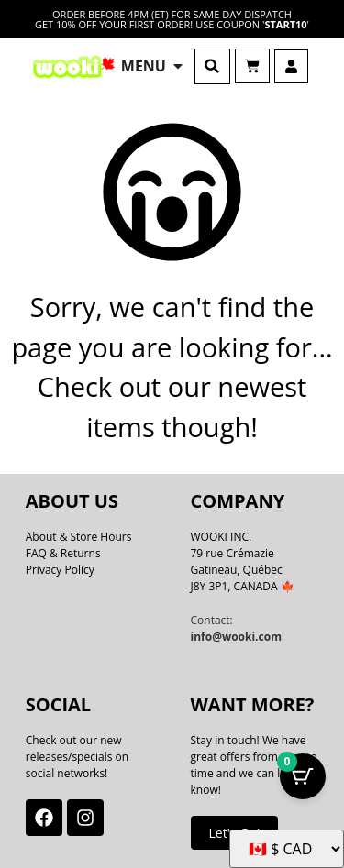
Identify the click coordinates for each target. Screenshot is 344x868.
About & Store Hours (79, 537)
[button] (212, 66)
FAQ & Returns (63, 553)
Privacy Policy (60, 570)
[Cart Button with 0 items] (303, 776)
